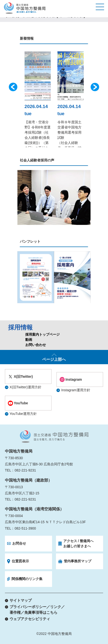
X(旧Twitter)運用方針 (26, 387)
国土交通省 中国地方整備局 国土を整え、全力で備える (54, 437)
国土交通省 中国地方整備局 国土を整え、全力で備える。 (25, 8)
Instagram (74, 379)
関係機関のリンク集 (27, 579)
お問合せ (19, 543)
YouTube (21, 403)
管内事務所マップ (78, 561)
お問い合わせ (36, 345)
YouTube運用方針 (23, 414)
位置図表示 (20, 561)
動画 (29, 340)
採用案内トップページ (42, 334)
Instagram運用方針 (76, 390)
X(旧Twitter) (23, 377)
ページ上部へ (54, 359)
